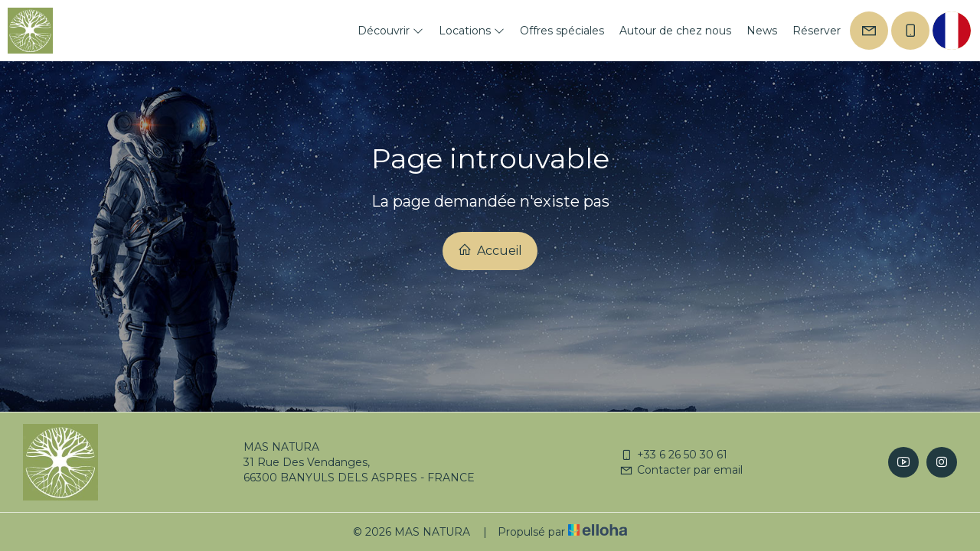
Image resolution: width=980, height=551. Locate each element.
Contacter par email (681, 470)
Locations (472, 31)
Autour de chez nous (675, 31)
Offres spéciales (562, 31)
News (762, 31)
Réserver (817, 31)
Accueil (490, 250)
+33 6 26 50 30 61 (673, 455)
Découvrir (390, 31)
